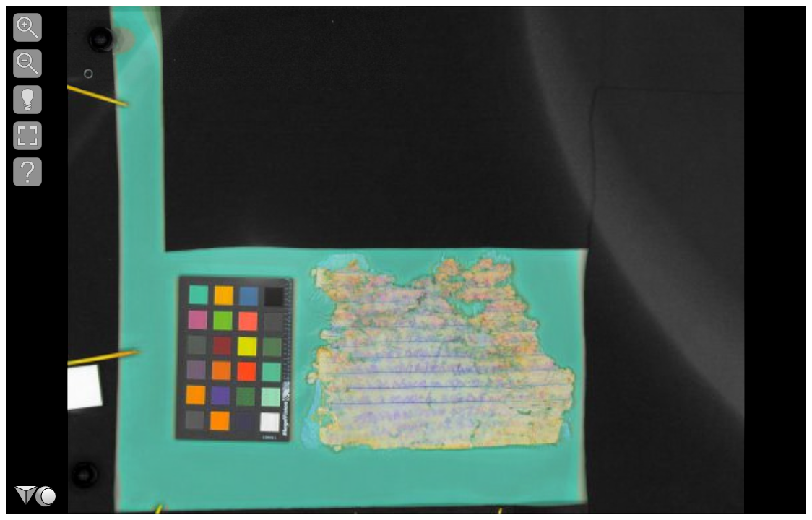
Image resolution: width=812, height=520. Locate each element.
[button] (27, 27)
